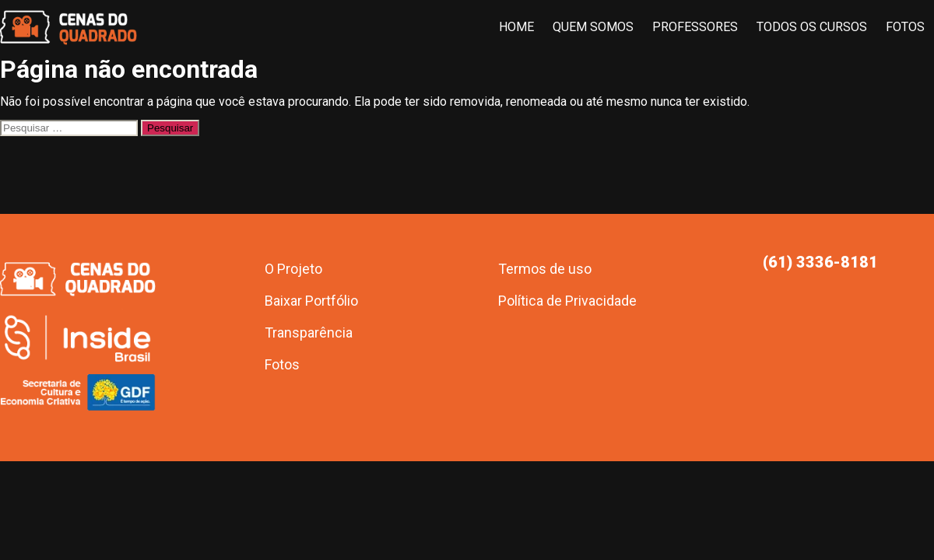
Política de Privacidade (567, 301)
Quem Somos (593, 27)
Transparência (309, 332)
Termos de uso (545, 269)
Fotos (905, 27)
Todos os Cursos (812, 27)
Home (516, 27)
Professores (695, 27)
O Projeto (293, 269)
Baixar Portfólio (311, 301)
